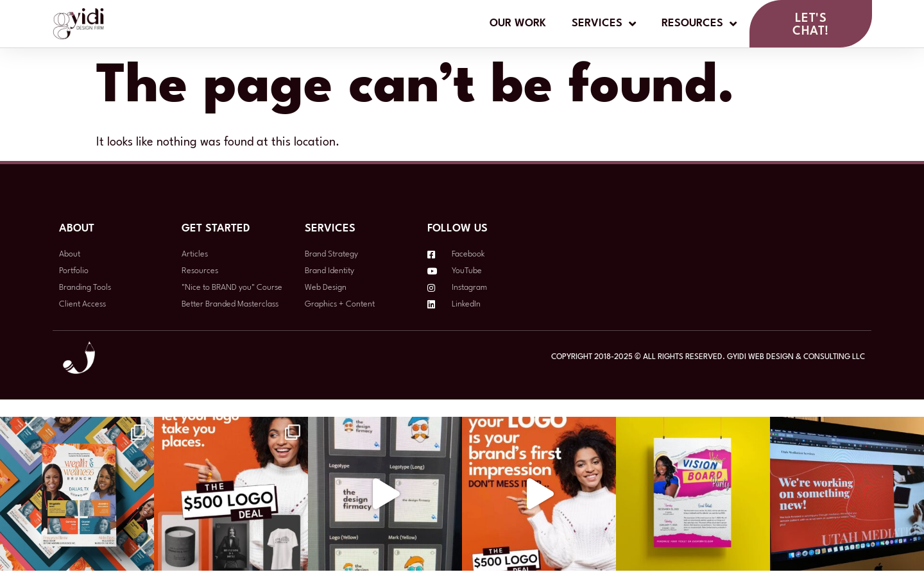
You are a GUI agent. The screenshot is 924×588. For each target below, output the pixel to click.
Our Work (518, 24)
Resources (699, 24)
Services (604, 24)
